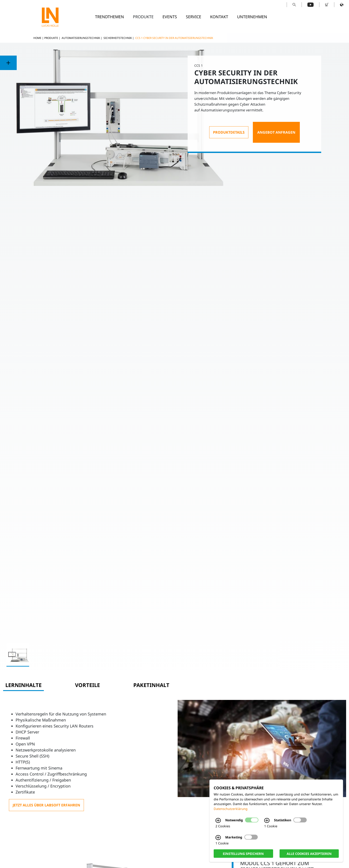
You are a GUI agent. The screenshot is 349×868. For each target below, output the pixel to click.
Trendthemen (110, 17)
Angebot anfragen (276, 132)
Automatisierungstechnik (81, 38)
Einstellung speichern (243, 853)
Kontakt (219, 17)
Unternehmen (252, 17)
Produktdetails (229, 132)
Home (37, 38)
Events (170, 17)
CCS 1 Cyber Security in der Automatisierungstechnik (174, 38)
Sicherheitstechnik (118, 38)
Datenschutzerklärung (231, 809)
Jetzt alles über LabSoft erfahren (46, 805)
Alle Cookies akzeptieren (309, 853)
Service (194, 17)
